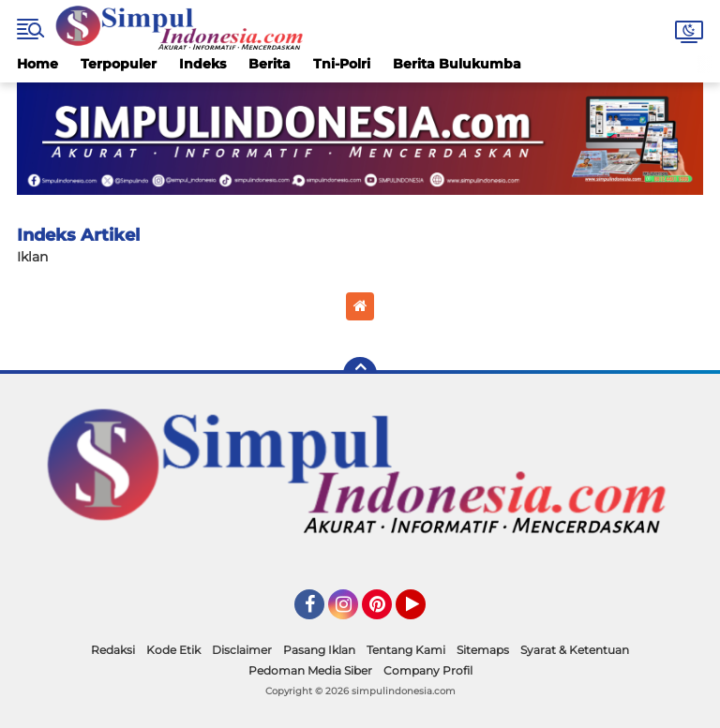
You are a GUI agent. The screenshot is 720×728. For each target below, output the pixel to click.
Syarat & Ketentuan (575, 650)
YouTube (424, 613)
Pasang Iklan (319, 650)
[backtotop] (360, 374)
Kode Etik (173, 650)
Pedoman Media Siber (310, 670)
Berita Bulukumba (457, 64)
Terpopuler (119, 64)
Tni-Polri (342, 64)
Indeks (202, 64)
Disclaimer (242, 650)
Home (37, 64)
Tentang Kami (406, 650)
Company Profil (428, 670)
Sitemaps (483, 650)
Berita (270, 64)
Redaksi (113, 650)
